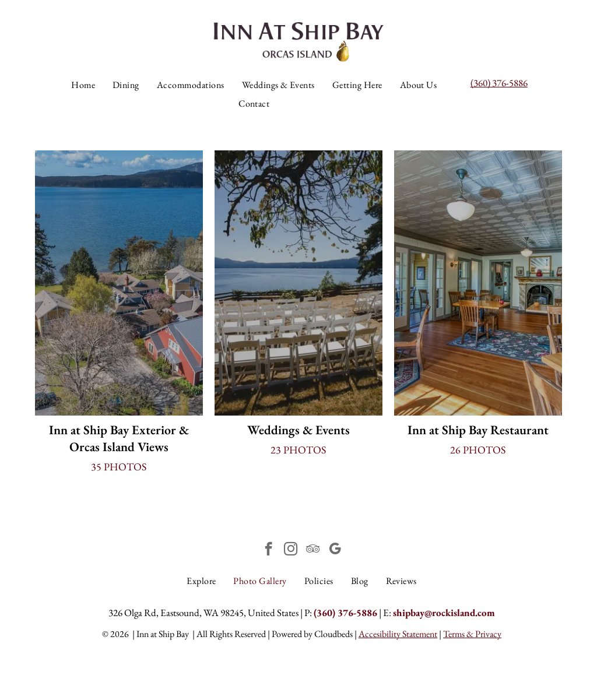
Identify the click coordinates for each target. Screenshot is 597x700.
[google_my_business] (335, 550)
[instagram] (291, 550)
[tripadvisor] (313, 550)
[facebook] (268, 550)
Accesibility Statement (398, 634)
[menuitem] (83, 85)
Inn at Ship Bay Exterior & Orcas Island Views (119, 438)
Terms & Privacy (472, 634)
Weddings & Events (298, 430)
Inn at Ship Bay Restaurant (478, 430)
